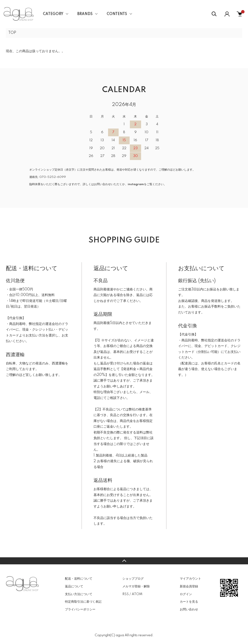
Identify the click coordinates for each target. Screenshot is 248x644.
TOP (12, 33)
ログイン (186, 594)
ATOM (137, 594)
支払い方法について (79, 594)
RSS (126, 594)
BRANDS (85, 14)
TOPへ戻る (124, 561)
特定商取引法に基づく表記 (83, 602)
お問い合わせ (189, 609)
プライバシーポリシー (80, 609)
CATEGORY (53, 14)
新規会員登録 (189, 586)
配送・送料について (79, 579)
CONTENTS (117, 14)
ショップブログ (133, 579)
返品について (74, 586)
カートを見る (189, 602)
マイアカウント (190, 579)
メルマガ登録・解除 (136, 586)
